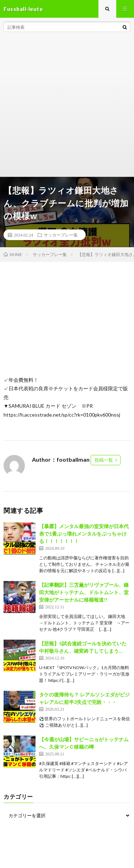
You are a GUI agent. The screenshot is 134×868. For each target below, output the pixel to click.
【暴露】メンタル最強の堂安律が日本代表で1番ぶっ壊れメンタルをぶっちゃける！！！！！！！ (84, 534)
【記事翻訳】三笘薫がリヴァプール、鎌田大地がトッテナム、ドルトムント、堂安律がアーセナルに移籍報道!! (84, 592)
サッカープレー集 (61, 235)
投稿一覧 (104, 460)
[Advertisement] (67, 106)
